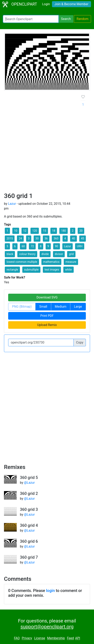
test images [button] (52, 270)
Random (82, 19)
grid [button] (71, 254)
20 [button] (81, 231)
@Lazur (29, 483)
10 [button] (16, 231)
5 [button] (7, 246)
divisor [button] (59, 254)
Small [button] (43, 307)
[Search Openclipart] (31, 19)
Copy (80, 342)
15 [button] (45, 231)
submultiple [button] (31, 270)
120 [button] (35, 231)
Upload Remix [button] (47, 325)
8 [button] (41, 246)
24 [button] (20, 238)
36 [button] (46, 238)
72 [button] (32, 246)
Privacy (27, 638)
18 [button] (54, 231)
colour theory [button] (27, 254)
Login (46, 4)
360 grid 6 (29, 541)
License (40, 638)
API (78, 638)
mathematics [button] (51, 262)
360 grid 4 (29, 525)
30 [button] (37, 238)
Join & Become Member (71, 4)
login (50, 591)
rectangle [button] (12, 270)
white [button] (69, 270)
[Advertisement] (47, 143)
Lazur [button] (68, 246)
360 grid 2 (29, 493)
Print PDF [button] (47, 316)
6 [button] (15, 246)
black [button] (10, 254)
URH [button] (80, 246)
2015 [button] (10, 238)
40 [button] (73, 238)
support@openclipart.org (47, 627)
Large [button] (78, 307)
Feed (70, 638)
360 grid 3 (29, 509)
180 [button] (64, 231)
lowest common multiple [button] (22, 262)
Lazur (12, 204)
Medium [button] (61, 307)
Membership (56, 638)
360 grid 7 (29, 557)
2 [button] (73, 231)
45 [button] (83, 238)
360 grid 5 (29, 478)
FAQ (17, 638)
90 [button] (57, 246)
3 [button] (29, 238)
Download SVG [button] (47, 297)
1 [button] (7, 231)
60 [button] (23, 246)
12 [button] (25, 231)
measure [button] (71, 262)
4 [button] (65, 238)
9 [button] (48, 246)
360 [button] (56, 238)
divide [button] (45, 254)
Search (66, 19)
